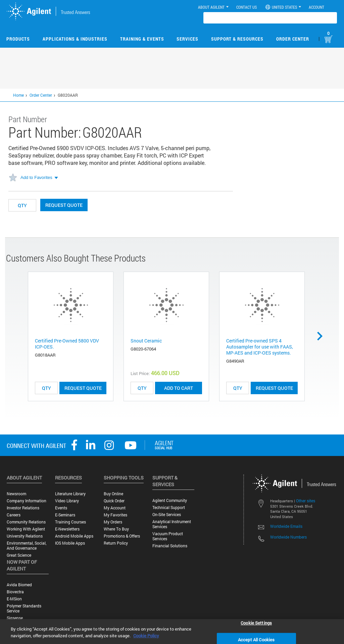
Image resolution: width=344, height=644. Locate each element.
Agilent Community (170, 500)
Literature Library (70, 494)
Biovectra (15, 592)
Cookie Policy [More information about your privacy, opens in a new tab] (146, 636)
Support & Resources (237, 39)
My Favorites (115, 515)
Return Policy (116, 543)
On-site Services (167, 515)
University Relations (25, 536)
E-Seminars (65, 515)
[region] (172, 632)
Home (18, 95)
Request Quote (64, 205)
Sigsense (15, 618)
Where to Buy (116, 529)
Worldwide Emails (286, 526)
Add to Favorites (36, 177)
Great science (19, 555)
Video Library (67, 501)
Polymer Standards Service (24, 608)
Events (61, 508)
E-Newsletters (67, 529)
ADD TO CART (179, 388)
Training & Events (142, 39)
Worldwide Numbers (288, 537)
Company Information (27, 501)
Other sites (306, 501)
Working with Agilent (26, 529)
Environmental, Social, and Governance (27, 546)
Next (322, 336)
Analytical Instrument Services (172, 524)
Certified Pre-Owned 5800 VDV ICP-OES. (67, 344)
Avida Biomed (19, 585)
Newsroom (16, 494)
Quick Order (114, 501)
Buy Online (113, 494)
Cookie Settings (256, 623)
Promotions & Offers (122, 536)
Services (187, 39)
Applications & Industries (75, 39)
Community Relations (26, 522)
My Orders (113, 522)
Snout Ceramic (146, 341)
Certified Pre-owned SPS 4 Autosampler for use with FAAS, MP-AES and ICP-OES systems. (260, 347)
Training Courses (70, 522)
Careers (14, 515)
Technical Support (169, 508)
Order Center (293, 39)
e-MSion (14, 599)
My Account (115, 508)
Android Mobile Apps (74, 536)
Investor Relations (23, 508)
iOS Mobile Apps (70, 543)
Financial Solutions (170, 546)
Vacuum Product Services (168, 536)
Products (18, 39)
